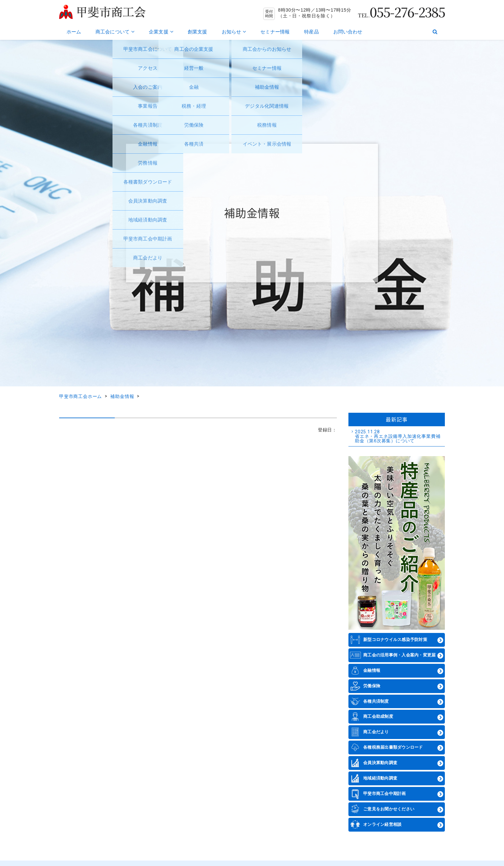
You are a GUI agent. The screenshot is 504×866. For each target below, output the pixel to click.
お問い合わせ (348, 32)
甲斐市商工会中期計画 (385, 794)
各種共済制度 (376, 701)
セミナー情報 (275, 32)
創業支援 (198, 32)
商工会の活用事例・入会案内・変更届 (399, 655)
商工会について (115, 32)
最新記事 (396, 419)
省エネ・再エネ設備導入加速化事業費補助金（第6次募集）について (399, 436)
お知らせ (234, 32)
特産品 (311, 32)
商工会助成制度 (378, 716)
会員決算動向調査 (380, 763)
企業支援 (161, 32)
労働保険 (372, 686)
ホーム (74, 32)
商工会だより (376, 732)
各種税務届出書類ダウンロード (393, 747)
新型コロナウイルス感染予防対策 (395, 640)
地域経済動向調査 (380, 778)
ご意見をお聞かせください (389, 809)
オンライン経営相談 (382, 824)
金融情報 (372, 670)
